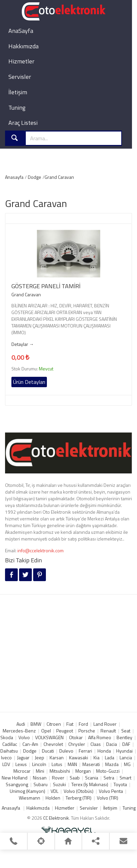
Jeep (40, 757)
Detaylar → (23, 344)
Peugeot (65, 731)
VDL (54, 791)
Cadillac (10, 744)
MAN (72, 764)
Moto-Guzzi (108, 771)
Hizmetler (21, 61)
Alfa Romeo (100, 737)
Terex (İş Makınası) (90, 784)
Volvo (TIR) (108, 798)
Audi (21, 724)
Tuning (17, 108)
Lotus (57, 764)
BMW (36, 724)
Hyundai (124, 751)
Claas (96, 744)
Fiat (70, 724)
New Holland (15, 778)
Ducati (48, 751)
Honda (104, 751)
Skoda (7, 737)
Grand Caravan (59, 177)
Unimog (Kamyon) (27, 791)
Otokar (76, 737)
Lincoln (39, 764)
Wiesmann (29, 798)
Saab (75, 778)
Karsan (57, 757)
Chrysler (77, 744)
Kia (96, 757)
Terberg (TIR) (79, 798)
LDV (6, 764)
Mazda (112, 764)
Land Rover (105, 724)
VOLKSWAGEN (49, 737)
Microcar (22, 771)
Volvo (24, 737)
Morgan (83, 771)
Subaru (41, 784)
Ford (83, 724)
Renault (108, 731)
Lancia (126, 757)
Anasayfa (14, 177)
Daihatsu (9, 751)
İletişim (18, 92)
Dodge (35, 177)
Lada (110, 757)
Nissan (40, 778)
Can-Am (30, 744)
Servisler (20, 77)
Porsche (87, 731)
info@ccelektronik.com (41, 550)
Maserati (91, 764)
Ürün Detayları (29, 382)
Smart (125, 778)
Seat (126, 731)
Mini (40, 771)
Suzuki (59, 784)
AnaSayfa (21, 31)
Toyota (120, 784)
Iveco (6, 757)
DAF (126, 744)
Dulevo (66, 751)
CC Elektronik (56, 818)
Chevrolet (53, 744)
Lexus (21, 764)
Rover (58, 778)
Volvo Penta (111, 791)
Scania (92, 778)
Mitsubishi (60, 771)
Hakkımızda (23, 46)
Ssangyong (17, 784)
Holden (53, 798)
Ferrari (85, 751)
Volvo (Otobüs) (79, 791)
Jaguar (23, 757)
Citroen (54, 724)
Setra (109, 778)
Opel (46, 731)
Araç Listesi (23, 123)
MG (127, 764)
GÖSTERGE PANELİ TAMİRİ (46, 286)
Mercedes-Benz (19, 731)
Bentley (124, 737)
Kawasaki (79, 757)
